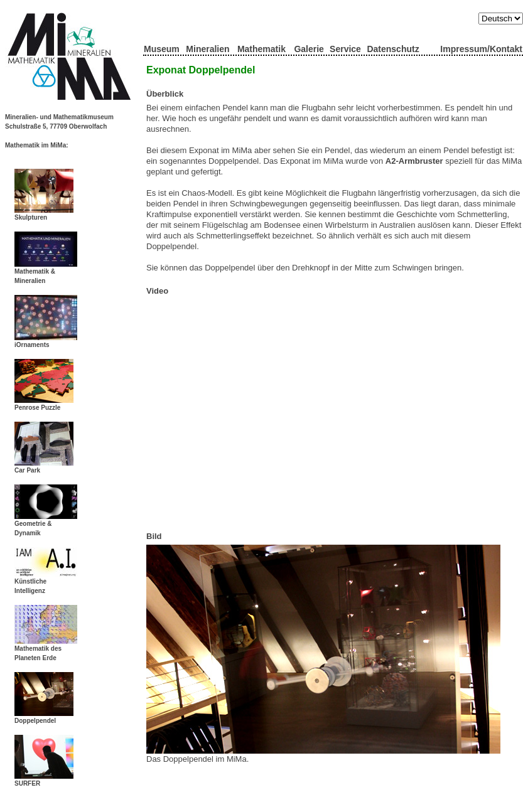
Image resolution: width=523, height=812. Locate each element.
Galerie (309, 49)
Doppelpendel (44, 717)
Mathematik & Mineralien (46, 273)
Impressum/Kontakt (481, 49)
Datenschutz (393, 49)
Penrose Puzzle (44, 404)
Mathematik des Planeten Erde (46, 650)
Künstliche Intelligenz (46, 583)
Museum (162, 49)
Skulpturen (44, 214)
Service (345, 49)
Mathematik (261, 49)
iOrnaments (46, 341)
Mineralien (208, 49)
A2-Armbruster (414, 161)
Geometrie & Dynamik (46, 525)
